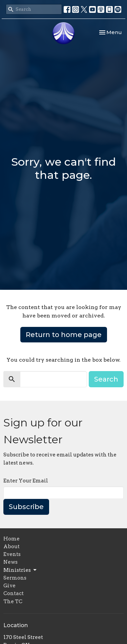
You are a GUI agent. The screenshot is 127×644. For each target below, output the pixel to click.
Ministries (20, 570)
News (10, 562)
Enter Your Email (26, 481)
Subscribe (26, 507)
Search (106, 379)
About (12, 547)
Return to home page (64, 335)
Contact (14, 593)
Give (9, 586)
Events (12, 554)
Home (12, 539)
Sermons (15, 578)
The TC (13, 601)
